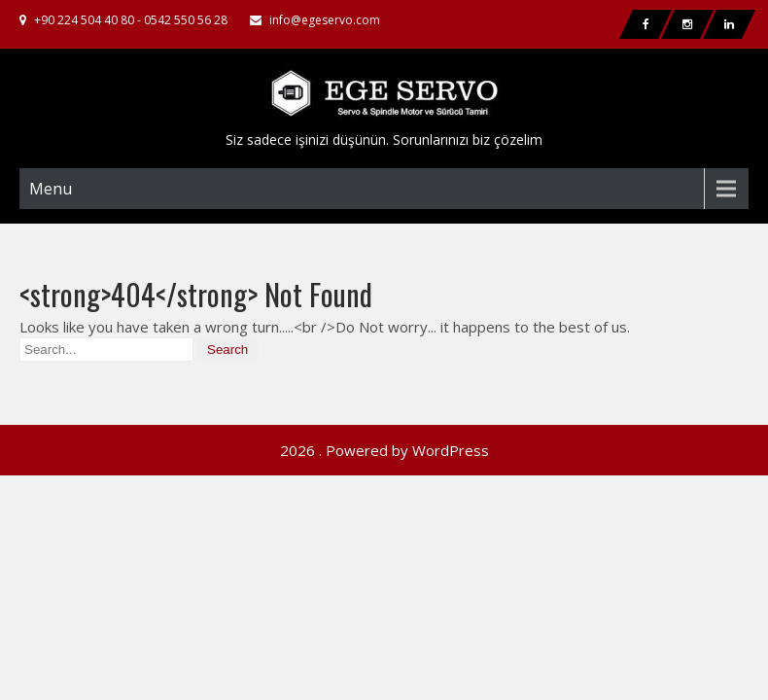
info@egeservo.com (325, 20)
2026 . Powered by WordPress (384, 399)
